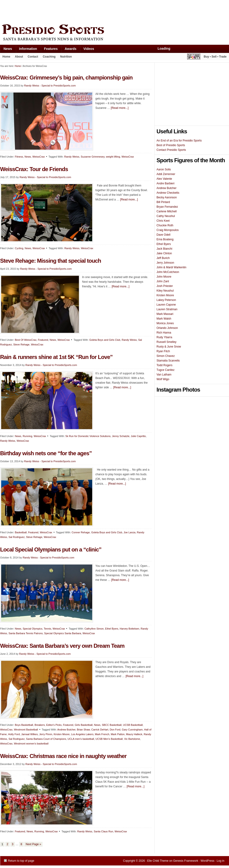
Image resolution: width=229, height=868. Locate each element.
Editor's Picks (54, 725)
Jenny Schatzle (121, 436)
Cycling (19, 248)
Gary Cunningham (132, 730)
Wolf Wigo (163, 379)
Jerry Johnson (165, 263)
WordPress (207, 861)
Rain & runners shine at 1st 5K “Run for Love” (56, 357)
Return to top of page (21, 861)
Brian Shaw (83, 730)
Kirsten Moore (62, 734)
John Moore (164, 277)
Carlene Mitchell (167, 211)
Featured (43, 340)
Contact (33, 57)
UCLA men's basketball (81, 739)
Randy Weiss (72, 157)
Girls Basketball (84, 725)
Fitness (19, 157)
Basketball (21, 532)
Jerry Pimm (46, 734)
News (6, 50)
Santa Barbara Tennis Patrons (26, 633)
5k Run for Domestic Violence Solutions (88, 436)
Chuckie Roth (165, 225)
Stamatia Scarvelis (168, 361)
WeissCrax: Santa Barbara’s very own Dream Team (62, 646)
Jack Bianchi (164, 249)
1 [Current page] (2, 844)
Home (6, 57)
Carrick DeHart (100, 730)
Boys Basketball (24, 725)
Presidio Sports (115, 33)
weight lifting (113, 157)
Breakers (40, 725)
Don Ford (115, 730)
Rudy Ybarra (164, 337)
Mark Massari (165, 314)
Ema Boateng (165, 239)
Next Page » (33, 844)
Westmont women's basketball (31, 744)
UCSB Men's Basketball (109, 739)
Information (26, 50)
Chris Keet (163, 221)
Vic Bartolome (132, 739)
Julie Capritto (138, 436)
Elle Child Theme (158, 861)
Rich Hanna (164, 333)
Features (49, 50)
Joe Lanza (129, 532)
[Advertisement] (85, 11)
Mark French (102, 734)
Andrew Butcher (66, 730)
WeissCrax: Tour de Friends (34, 169)
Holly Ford (14, 734)
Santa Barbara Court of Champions (46, 739)
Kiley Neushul (165, 291)
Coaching (49, 57)
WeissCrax (39, 157)
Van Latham (164, 375)
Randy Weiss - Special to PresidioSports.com (50, 86)
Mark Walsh (164, 319)
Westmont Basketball (26, 730)
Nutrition (66, 57)
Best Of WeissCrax (26, 340)
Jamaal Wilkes (30, 734)
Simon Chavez (166, 356)
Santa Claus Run (103, 831)
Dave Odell (164, 235)
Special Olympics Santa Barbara (63, 633)
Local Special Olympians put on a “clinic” (51, 549)
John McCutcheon (168, 272)
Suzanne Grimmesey (93, 157)
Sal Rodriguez (16, 537)
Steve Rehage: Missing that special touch (51, 261)
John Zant (163, 281)
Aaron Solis (164, 169)
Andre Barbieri (166, 183)
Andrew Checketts (168, 193)
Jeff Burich (163, 258)
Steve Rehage (21, 344)
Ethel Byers (112, 629)
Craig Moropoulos (168, 230)
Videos (89, 49)
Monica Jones (165, 323)
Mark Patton (118, 734)
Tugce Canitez (166, 370)
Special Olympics (32, 629)
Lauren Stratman (167, 309)
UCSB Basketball (133, 725)
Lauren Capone (166, 305)
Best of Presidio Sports (171, 145)
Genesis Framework (186, 861)
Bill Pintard (163, 202)
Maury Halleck (134, 734)
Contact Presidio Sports (171, 150)
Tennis (47, 629)
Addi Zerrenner (166, 174)
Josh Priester (165, 286)
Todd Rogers (165, 365)
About (18, 58)
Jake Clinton (164, 253)
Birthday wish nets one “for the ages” (46, 453)
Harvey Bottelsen (130, 629)
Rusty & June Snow (169, 347)
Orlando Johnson (167, 328)
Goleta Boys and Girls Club (105, 340)
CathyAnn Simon (94, 629)
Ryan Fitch (163, 351)
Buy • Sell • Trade (215, 57)
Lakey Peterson (166, 300)
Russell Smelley (167, 342)
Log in (220, 861)
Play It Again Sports (194, 57)
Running (27, 436)
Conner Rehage (81, 532)
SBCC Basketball (112, 725)
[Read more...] (120, 108)
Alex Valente (164, 179)
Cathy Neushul (166, 216)
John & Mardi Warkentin (172, 267)
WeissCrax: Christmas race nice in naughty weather (63, 756)
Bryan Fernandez (167, 207)
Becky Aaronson (167, 197)
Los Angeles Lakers (82, 734)
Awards (69, 50)
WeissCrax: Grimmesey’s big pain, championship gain (67, 77)
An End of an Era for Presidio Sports (179, 141)
